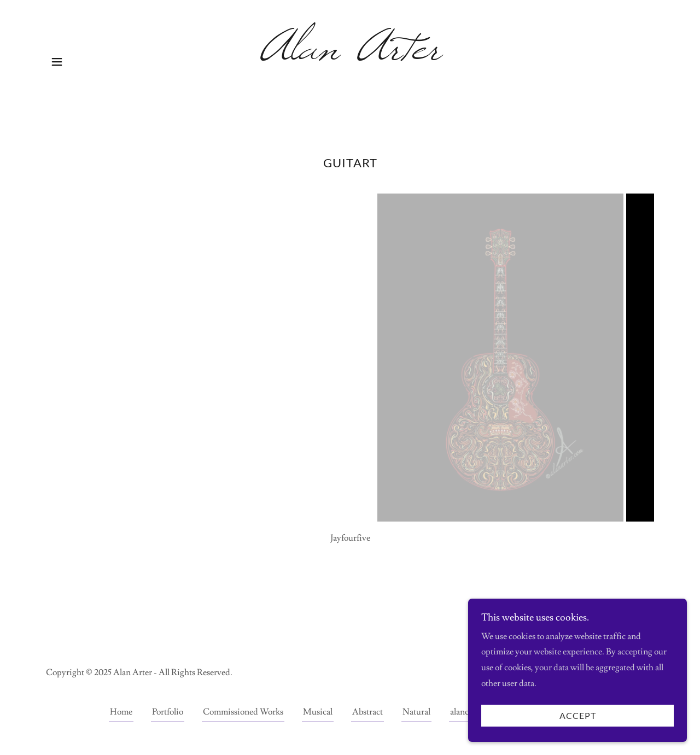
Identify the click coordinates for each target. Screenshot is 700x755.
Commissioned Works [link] (243, 712)
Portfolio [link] (168, 712)
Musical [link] (318, 712)
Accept (578, 716)
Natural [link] (416, 712)
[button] (57, 62)
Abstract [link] (367, 712)
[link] (350, 56)
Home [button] (121, 712)
